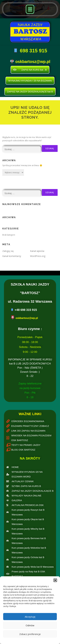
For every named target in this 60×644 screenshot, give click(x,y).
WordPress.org (38, 256)
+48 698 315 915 (26, 310)
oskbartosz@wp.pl (33, 62)
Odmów (30, 625)
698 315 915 (33, 51)
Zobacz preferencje (30, 634)
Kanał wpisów (37, 251)
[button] (55, 580)
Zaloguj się (8, 251)
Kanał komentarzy (12, 256)
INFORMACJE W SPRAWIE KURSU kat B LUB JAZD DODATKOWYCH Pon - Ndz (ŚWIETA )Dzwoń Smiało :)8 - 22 (30, 368)
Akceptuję (30, 617)
